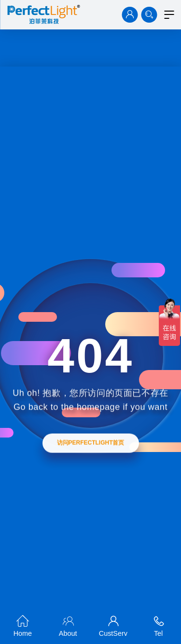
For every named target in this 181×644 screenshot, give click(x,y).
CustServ (113, 624)
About (68, 624)
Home (23, 624)
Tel (159, 624)
